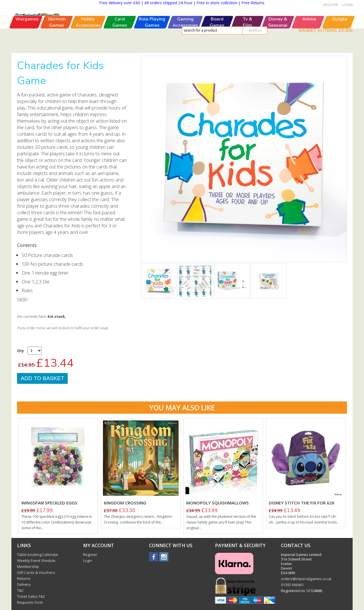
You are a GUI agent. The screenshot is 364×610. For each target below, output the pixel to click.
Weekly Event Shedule (36, 560)
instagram (164, 557)
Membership (28, 566)
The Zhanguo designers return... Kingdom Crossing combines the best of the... (138, 519)
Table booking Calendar (38, 555)
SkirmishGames (56, 46)
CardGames (120, 46)
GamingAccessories (185, 46)
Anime (309, 43)
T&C (20, 590)
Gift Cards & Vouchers (36, 572)
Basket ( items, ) (326, 30)
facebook (154, 557)
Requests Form (30, 602)
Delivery (24, 584)
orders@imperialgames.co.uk (306, 579)
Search (255, 30)
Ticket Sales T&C (31, 596)
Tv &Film (247, 46)
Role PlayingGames (152, 46)
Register (331, 5)
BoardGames (217, 46)
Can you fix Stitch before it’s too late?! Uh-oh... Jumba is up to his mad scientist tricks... (304, 519)
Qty (20, 351)
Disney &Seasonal (278, 46)
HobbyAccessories (88, 46)
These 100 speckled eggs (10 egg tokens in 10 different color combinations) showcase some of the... (57, 522)
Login (347, 5)
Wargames (27, 43)
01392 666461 (292, 585)
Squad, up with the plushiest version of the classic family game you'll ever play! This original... (221, 522)
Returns (24, 578)
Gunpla (339, 43)
